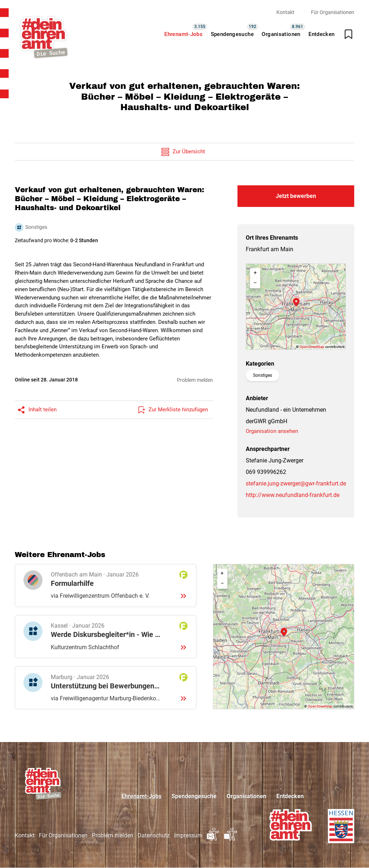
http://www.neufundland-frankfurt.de (293, 495)
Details (106, 585)
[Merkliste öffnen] (348, 34)
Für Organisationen (333, 12)
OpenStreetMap (312, 347)
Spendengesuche (232, 34)
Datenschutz (154, 835)
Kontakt (285, 12)
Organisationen (281, 34)
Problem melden (195, 380)
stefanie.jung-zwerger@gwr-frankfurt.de (296, 483)
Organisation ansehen (272, 431)
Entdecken (321, 34)
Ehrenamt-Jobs (183, 34)
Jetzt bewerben (296, 196)
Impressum (188, 835)
